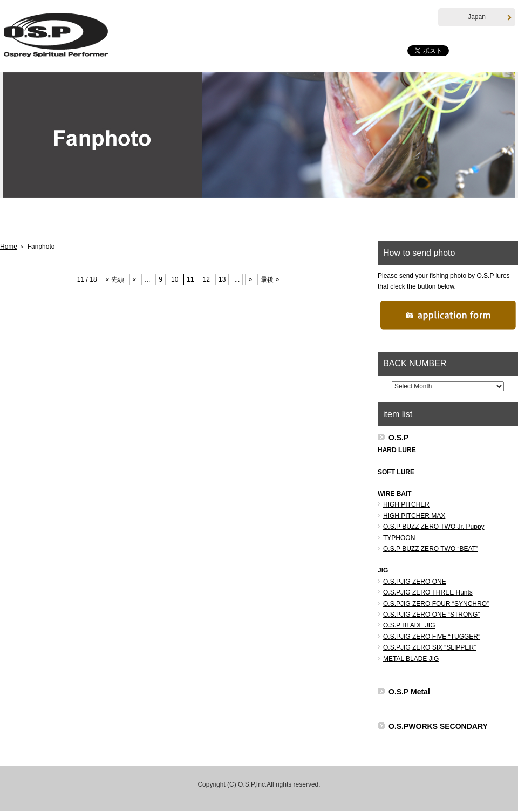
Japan (490, 17)
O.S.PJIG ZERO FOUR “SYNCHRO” (436, 604)
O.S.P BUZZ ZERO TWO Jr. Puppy (434, 527)
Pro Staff (334, 220)
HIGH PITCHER (406, 505)
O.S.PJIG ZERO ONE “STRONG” (431, 615)
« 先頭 (115, 280)
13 (222, 280)
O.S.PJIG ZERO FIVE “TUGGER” (432, 637)
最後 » (270, 280)
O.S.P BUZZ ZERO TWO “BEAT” (431, 549)
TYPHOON (399, 538)
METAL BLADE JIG (411, 659)
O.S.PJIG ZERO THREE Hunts (428, 593)
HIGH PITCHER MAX (414, 516)
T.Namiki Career (260, 220)
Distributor (407, 220)
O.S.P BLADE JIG (409, 626)
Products (186, 220)
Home (39, 220)
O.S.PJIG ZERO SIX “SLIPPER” (430, 648)
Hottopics (113, 220)
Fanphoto (479, 220)
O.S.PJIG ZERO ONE (415, 582)
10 (175, 280)
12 (206, 280)
